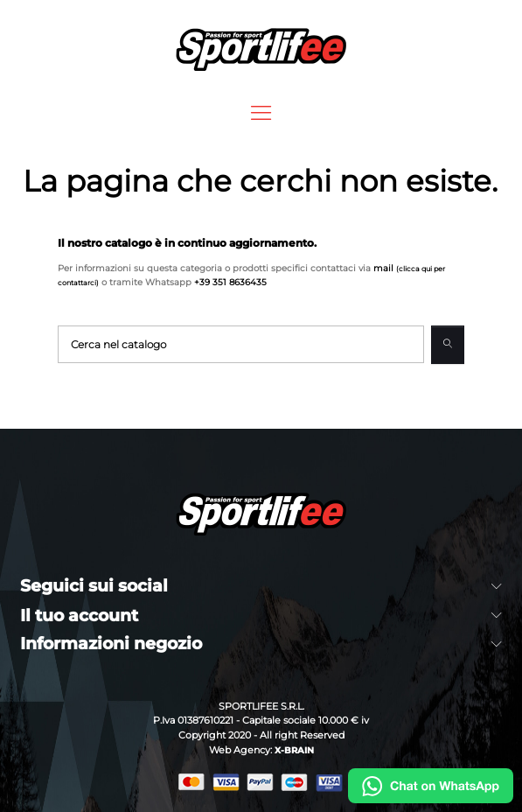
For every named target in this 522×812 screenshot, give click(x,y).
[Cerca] (240, 344)
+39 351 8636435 (230, 282)
